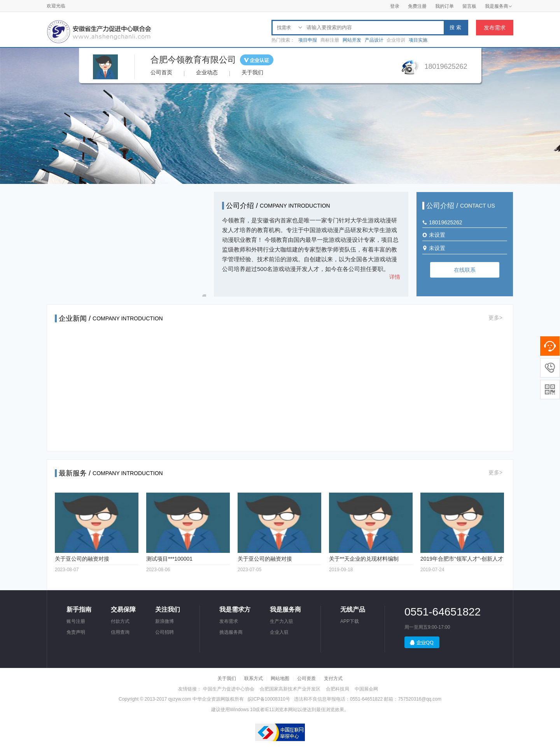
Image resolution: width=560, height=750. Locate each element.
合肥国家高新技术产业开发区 (290, 689)
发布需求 (495, 28)
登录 (395, 6)
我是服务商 (499, 6)
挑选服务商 (231, 632)
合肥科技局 (338, 689)
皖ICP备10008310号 (269, 699)
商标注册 (330, 40)
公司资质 (306, 678)
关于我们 (252, 72)
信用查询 (120, 632)
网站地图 (280, 678)
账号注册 (76, 621)
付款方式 (120, 621)
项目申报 (308, 40)
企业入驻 (279, 632)
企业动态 (207, 72)
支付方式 (333, 678)
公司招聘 (164, 632)
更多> (495, 318)
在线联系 (465, 270)
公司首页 (161, 72)
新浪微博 (164, 621)
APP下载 (350, 621)
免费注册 (417, 6)
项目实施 (418, 40)
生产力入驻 (282, 621)
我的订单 (444, 6)
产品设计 (374, 40)
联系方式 (254, 678)
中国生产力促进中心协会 (229, 689)
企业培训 (396, 40)
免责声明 (76, 632)
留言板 (469, 6)
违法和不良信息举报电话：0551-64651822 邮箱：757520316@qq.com (368, 699)
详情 (395, 277)
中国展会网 (366, 689)
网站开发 (352, 40)
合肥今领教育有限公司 (193, 60)
